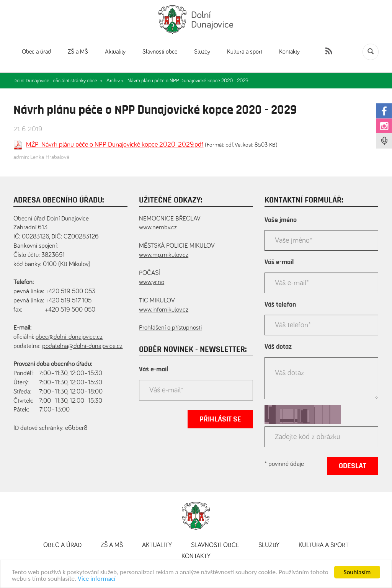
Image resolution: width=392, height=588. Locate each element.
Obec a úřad (36, 52)
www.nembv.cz (158, 228)
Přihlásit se (220, 419)
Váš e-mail (154, 369)
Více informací (96, 579)
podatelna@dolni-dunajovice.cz (82, 346)
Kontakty (289, 52)
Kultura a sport (245, 52)
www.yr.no (152, 282)
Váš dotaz (278, 347)
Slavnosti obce (160, 52)
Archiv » (115, 81)
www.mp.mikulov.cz (164, 255)
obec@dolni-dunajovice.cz (69, 337)
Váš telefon (280, 305)
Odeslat (353, 466)
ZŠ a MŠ (78, 52)
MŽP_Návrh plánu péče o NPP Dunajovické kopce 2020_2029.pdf (115, 145)
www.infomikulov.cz (164, 310)
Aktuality (115, 52)
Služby (202, 52)
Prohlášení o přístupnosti (170, 328)
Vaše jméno (281, 220)
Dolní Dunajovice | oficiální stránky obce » (58, 81)
